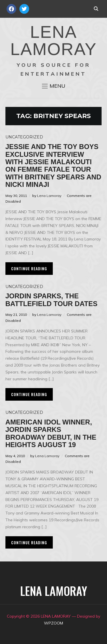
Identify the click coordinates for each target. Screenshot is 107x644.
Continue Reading (29, 268)
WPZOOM (53, 623)
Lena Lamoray (49, 196)
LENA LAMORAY (53, 41)
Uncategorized (24, 137)
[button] (54, 86)
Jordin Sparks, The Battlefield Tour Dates (52, 300)
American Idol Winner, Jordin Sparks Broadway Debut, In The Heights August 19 (51, 433)
